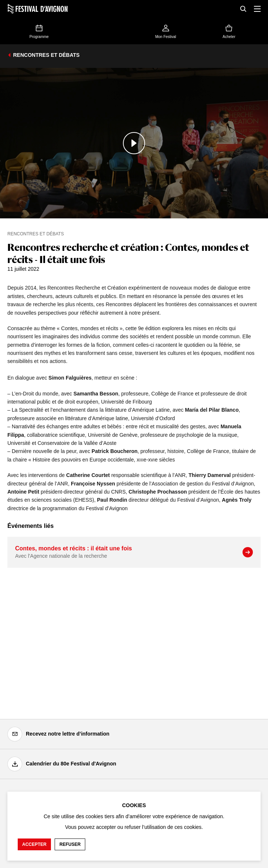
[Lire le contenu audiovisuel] (134, 143)
